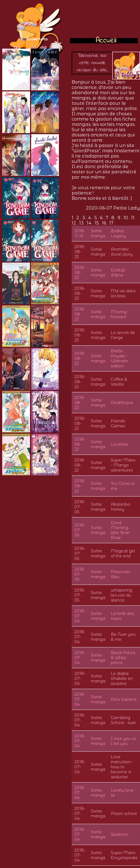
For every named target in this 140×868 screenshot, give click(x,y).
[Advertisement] (104, 20)
